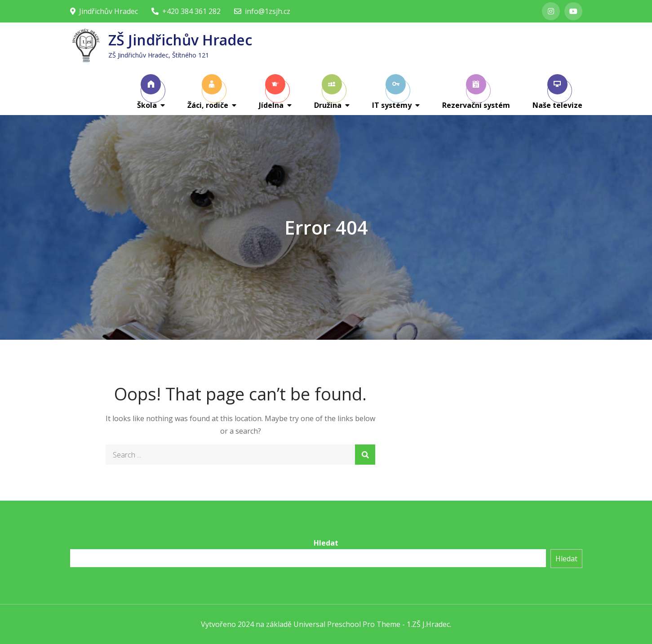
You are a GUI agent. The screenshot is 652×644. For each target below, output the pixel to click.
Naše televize (557, 92)
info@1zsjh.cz (262, 11)
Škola (149, 92)
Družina (328, 92)
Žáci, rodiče (208, 92)
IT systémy (392, 92)
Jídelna (272, 92)
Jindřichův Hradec (104, 11)
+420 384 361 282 (186, 11)
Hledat (326, 543)
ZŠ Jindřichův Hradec (180, 40)
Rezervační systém (476, 92)
